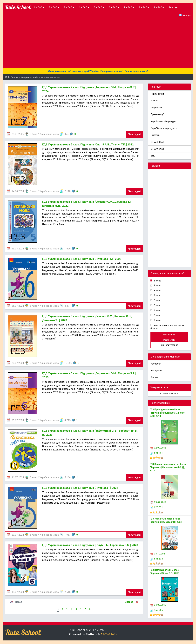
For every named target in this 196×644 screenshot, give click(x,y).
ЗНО (153, 156)
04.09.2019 (158, 605)
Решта (173, 7)
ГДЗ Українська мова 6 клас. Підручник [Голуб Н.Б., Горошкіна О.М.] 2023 (90, 545)
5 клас (157, 300)
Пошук (185, 15)
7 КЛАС (129, 7)
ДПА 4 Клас (157, 142)
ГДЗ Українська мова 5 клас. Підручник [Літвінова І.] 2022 (80, 488)
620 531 (157, 507)
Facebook (156, 364)
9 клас (157, 320)
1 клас (157, 281)
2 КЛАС (54, 7)
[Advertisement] (98, 44)
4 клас (157, 295)
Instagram (156, 371)
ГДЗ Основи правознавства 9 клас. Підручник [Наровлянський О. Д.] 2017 (168, 467)
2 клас (157, 286)
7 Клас (34, 134)
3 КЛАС (69, 7)
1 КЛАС (39, 7)
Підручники (158, 94)
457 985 (157, 610)
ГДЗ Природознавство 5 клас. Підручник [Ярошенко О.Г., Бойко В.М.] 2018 (167, 413)
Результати (169, 340)
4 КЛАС (84, 7)
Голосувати (169, 335)
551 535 (157, 559)
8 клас (157, 315)
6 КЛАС (114, 7)
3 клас (157, 291)
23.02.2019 (158, 502)
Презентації (157, 114)
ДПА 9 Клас (157, 149)
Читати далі (135, 134)
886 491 (157, 453)
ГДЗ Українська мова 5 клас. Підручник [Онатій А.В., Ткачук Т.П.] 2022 (88, 144)
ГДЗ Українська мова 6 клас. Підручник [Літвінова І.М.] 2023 (82, 259)
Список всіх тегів (169, 394)
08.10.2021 (158, 554)
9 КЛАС (159, 7)
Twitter (154, 377)
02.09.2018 (158, 448)
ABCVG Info (108, 634)
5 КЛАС (99, 7)
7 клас (157, 310)
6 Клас (34, 306)
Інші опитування (169, 345)
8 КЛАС (144, 7)
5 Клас (34, 191)
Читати (155, 135)
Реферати (156, 108)
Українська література (164, 121)
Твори (154, 101)
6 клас (157, 305)
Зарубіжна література (164, 128)
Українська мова (49, 134)
